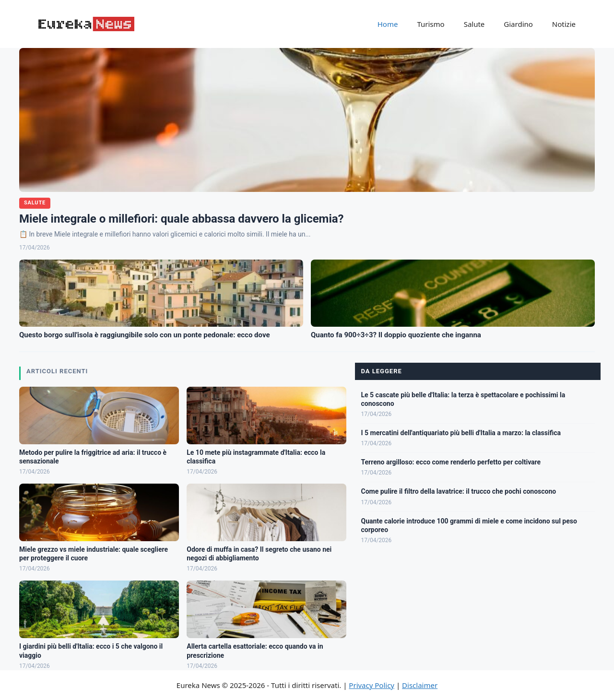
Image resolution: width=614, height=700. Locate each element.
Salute (474, 24)
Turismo (431, 24)
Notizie (564, 24)
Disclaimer (420, 685)
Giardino (518, 24)
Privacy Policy (372, 685)
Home (388, 24)
